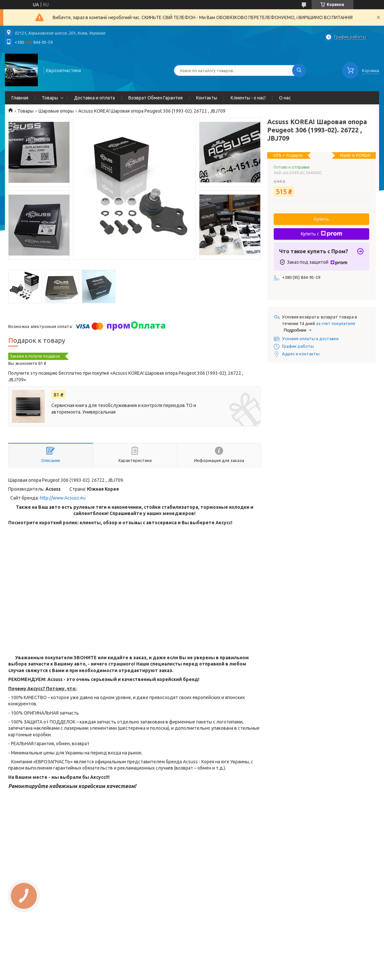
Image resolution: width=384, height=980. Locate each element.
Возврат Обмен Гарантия (155, 98)
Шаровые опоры (56, 111)
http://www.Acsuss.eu (63, 498)
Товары (50, 98)
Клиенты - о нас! (248, 98)
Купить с (321, 234)
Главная (20, 98)
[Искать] (299, 70)
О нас (285, 98)
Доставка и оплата (94, 98)
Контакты (207, 98)
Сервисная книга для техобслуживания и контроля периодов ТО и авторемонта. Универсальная (124, 409)
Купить (321, 219)
